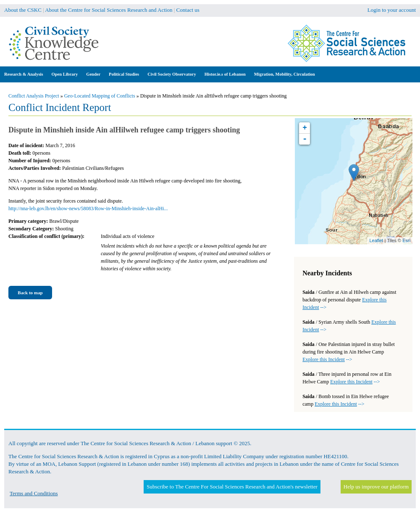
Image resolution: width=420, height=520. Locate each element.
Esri (406, 240)
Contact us (188, 10)
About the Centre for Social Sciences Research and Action (109, 10)
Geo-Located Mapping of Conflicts (100, 96)
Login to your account (392, 10)
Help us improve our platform (376, 487)
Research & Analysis (24, 74)
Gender (93, 74)
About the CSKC (23, 10)
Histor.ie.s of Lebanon (225, 74)
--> (327, 359)
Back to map (30, 293)
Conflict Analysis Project (34, 96)
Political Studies (124, 74)
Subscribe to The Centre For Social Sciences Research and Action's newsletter (232, 487)
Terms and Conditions (34, 493)
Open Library (65, 74)
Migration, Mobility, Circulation (285, 74)
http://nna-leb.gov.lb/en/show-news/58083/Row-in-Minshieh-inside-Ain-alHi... (88, 209)
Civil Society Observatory (172, 74)
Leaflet (376, 240)
